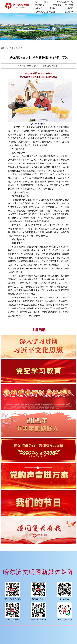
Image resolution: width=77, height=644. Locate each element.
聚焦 (47, 2)
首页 (36, 2)
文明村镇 (69, 5)
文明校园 (69, 8)
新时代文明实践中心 (64, 2)
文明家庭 (54, 8)
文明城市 (57, 5)
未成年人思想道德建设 (44, 12)
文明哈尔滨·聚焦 (15, 48)
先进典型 (69, 12)
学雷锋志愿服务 (41, 5)
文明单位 (38, 8)
